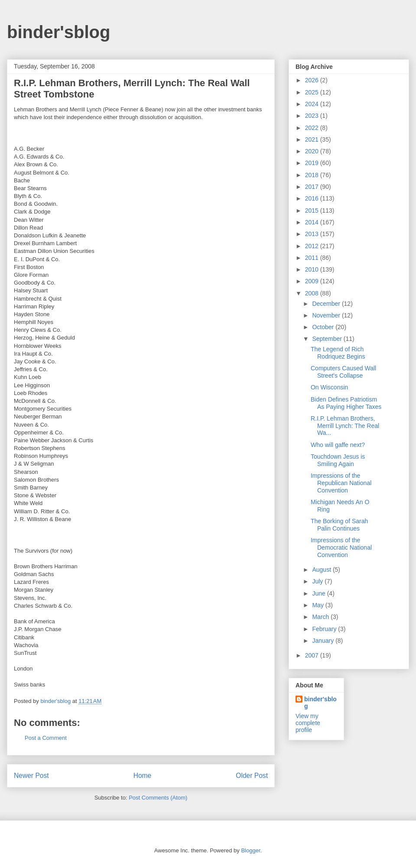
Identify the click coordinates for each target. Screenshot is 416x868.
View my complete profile (308, 723)
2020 (313, 151)
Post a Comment (46, 738)
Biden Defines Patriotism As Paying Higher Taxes (346, 403)
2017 (313, 187)
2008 (313, 293)
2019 (313, 163)
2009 (313, 281)
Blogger (250, 850)
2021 (313, 139)
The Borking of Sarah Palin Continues (339, 525)
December (327, 304)
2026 (313, 80)
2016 (313, 198)
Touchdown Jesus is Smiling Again (338, 460)
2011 (313, 258)
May (318, 605)
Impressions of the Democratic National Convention (341, 547)
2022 (313, 128)
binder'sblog (58, 32)
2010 (313, 269)
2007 (313, 655)
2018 (313, 175)
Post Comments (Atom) (158, 798)
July (318, 581)
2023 (313, 116)
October (324, 327)
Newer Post (31, 776)
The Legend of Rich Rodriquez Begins (338, 353)
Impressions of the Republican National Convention (341, 483)
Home (143, 776)
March (321, 617)
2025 (313, 92)
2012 (313, 246)
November (327, 315)
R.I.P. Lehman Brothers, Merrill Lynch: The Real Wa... (345, 426)
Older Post (252, 776)
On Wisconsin (329, 387)
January (324, 641)
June (319, 593)
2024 (313, 104)
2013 (313, 234)
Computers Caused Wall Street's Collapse (343, 372)
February (325, 629)
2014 (313, 222)
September (328, 339)
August (322, 570)
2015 (313, 211)
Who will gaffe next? (338, 445)
